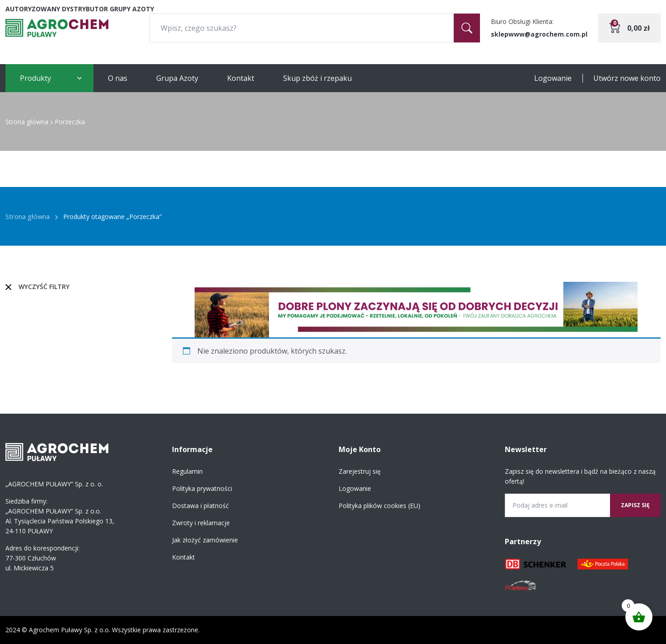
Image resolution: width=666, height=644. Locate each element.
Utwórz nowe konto (627, 78)
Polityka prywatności (202, 488)
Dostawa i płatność (200, 506)
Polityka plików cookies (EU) (380, 506)
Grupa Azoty (177, 78)
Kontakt (241, 78)
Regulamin (187, 471)
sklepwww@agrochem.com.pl (539, 34)
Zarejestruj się (360, 471)
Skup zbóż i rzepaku (317, 78)
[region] (416, 310)
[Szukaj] (467, 28)
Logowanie (553, 78)
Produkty (35, 78)
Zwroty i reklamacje (201, 523)
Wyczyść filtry (44, 287)
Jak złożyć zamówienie (205, 540)
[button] (416, 310)
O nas (118, 78)
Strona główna (27, 122)
